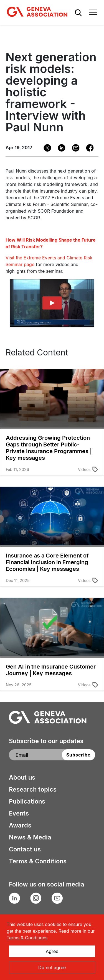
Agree (52, 951)
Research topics (33, 789)
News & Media (30, 837)
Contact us (25, 849)
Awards (20, 825)
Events (19, 813)
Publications (27, 801)
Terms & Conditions (38, 861)
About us (22, 777)
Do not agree (52, 967)
